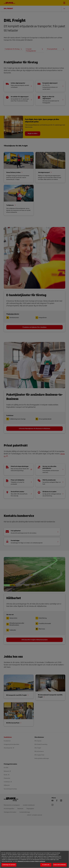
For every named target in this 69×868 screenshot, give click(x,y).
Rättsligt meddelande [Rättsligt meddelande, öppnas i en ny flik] (40, 861)
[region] (34, 859)
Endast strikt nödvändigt (60, 865)
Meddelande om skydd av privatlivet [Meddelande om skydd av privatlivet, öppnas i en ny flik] (26, 861)
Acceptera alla (46, 865)
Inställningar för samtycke (9, 865)
